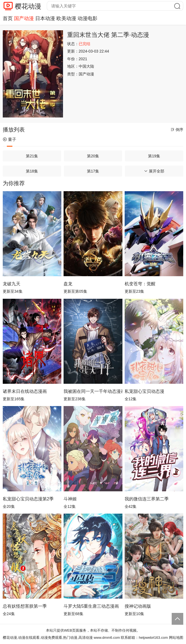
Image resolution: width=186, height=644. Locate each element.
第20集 (93, 156)
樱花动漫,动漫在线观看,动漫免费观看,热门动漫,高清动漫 (48, 638)
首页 (8, 18)
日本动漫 (45, 18)
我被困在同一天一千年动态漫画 (93, 391)
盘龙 (68, 284)
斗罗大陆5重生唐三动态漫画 (91, 606)
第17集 (93, 171)
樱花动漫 (28, 6)
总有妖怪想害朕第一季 (25, 606)
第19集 (154, 156)
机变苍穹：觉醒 (140, 284)
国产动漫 (24, 18)
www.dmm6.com (107, 638)
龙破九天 (12, 284)
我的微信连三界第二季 (147, 499)
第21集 (32, 156)
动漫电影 (87, 18)
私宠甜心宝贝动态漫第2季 (28, 499)
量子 (9, 139)
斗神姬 (70, 499)
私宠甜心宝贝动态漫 (144, 391)
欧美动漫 (66, 18)
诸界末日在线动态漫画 (25, 391)
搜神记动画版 (138, 606)
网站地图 (176, 638)
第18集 (32, 171)
